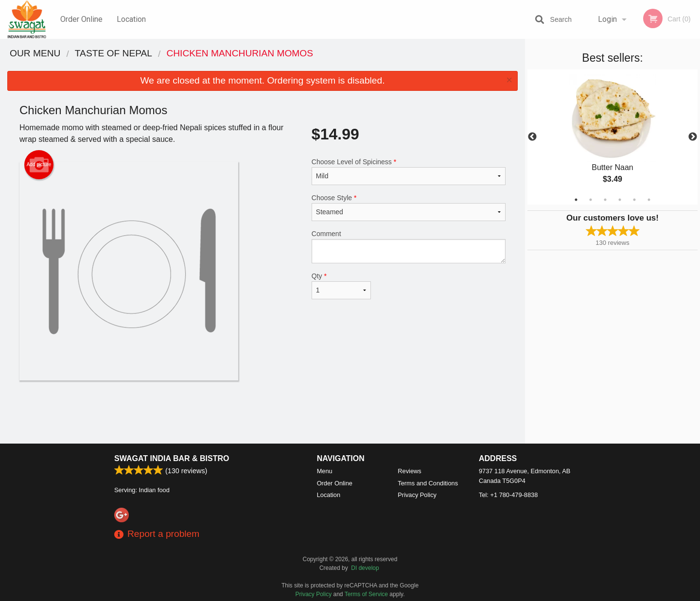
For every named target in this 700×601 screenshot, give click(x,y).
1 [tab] (576, 200)
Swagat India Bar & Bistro (172, 458)
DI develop (365, 568)
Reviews (409, 471)
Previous (532, 137)
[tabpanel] (612, 137)
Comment (409, 247)
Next (693, 137)
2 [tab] (591, 200)
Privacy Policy (417, 495)
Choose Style (409, 207)
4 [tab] (620, 200)
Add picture (39, 165)
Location (131, 19)
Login (607, 19)
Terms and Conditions (428, 483)
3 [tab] (605, 200)
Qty (341, 286)
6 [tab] (649, 200)
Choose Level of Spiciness (409, 172)
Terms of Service (366, 594)
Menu (325, 471)
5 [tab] (634, 200)
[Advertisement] (262, 412)
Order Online (81, 19)
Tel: (508, 495)
